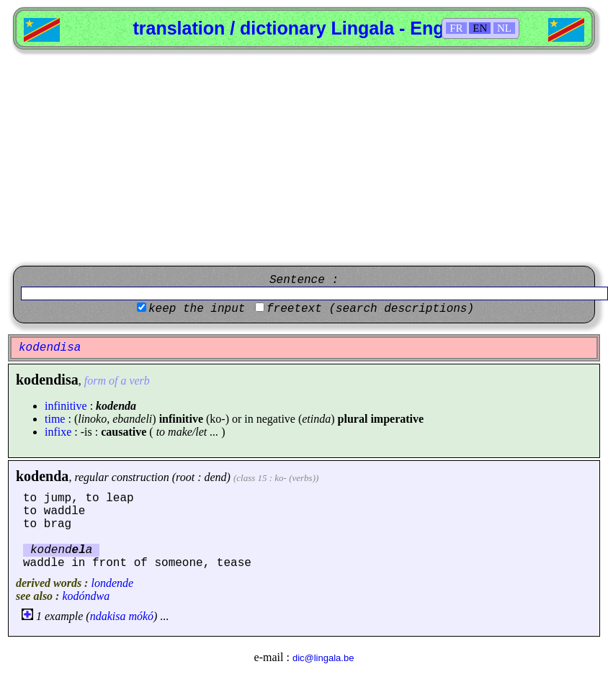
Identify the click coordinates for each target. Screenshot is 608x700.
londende (112, 583)
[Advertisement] (304, 158)
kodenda (42, 476)
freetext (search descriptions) (370, 309)
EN (480, 28)
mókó (141, 616)
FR (456, 28)
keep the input (197, 309)
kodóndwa (86, 596)
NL (504, 28)
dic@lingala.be (323, 658)
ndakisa (108, 616)
